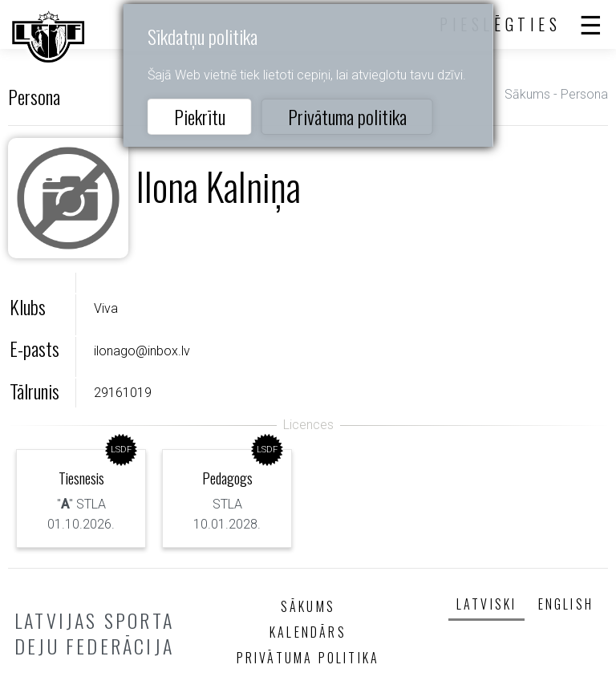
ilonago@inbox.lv (142, 351)
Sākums (527, 94)
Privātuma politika (347, 116)
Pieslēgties (500, 24)
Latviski (487, 604)
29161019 (123, 393)
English (566, 604)
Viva (106, 308)
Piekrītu (200, 116)
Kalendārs (308, 632)
